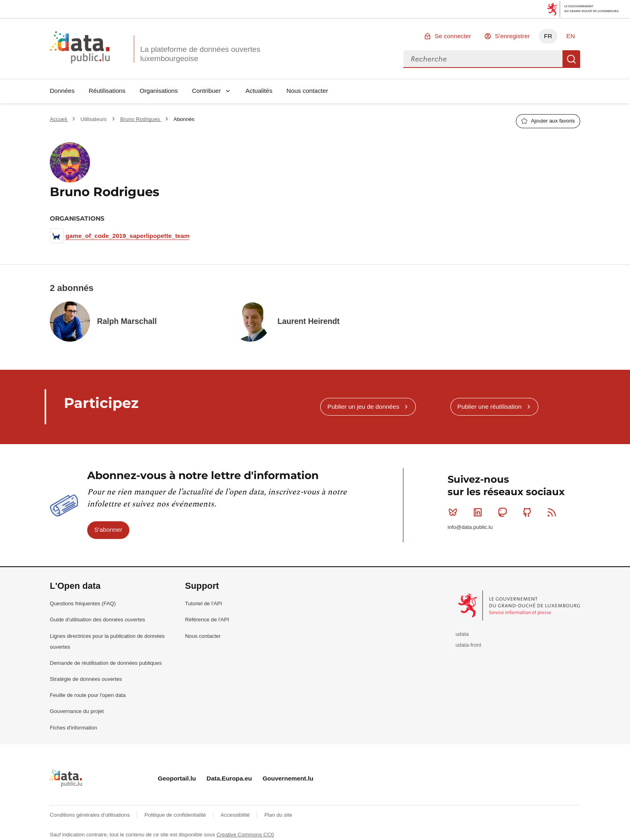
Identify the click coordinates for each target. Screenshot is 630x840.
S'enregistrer (512, 36)
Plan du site (278, 815)
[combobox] (483, 59)
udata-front (468, 645)
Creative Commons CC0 (245, 835)
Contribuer (207, 91)
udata (462, 634)
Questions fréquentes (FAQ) (83, 603)
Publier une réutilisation (489, 407)
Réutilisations (107, 91)
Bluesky (455, 512)
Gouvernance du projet (77, 711)
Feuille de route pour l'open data (88, 695)
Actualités (259, 91)
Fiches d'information (74, 728)
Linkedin (480, 512)
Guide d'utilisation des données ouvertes (97, 620)
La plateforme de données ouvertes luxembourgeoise (200, 54)
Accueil (59, 119)
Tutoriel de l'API (204, 603)
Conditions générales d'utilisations (91, 815)
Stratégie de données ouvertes (86, 679)
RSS (553, 512)
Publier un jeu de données (363, 407)
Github (529, 512)
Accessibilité (236, 815)
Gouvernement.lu (288, 778)
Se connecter (453, 36)
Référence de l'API (207, 620)
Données (62, 91)
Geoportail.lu (177, 778)
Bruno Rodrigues (141, 119)
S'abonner (108, 530)
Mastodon (504, 512)
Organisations (159, 91)
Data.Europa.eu (229, 778)
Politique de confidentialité (176, 815)
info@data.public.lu (470, 527)
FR (548, 36)
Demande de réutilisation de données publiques (106, 663)
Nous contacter (307, 91)
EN (570, 36)
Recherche (571, 59)
